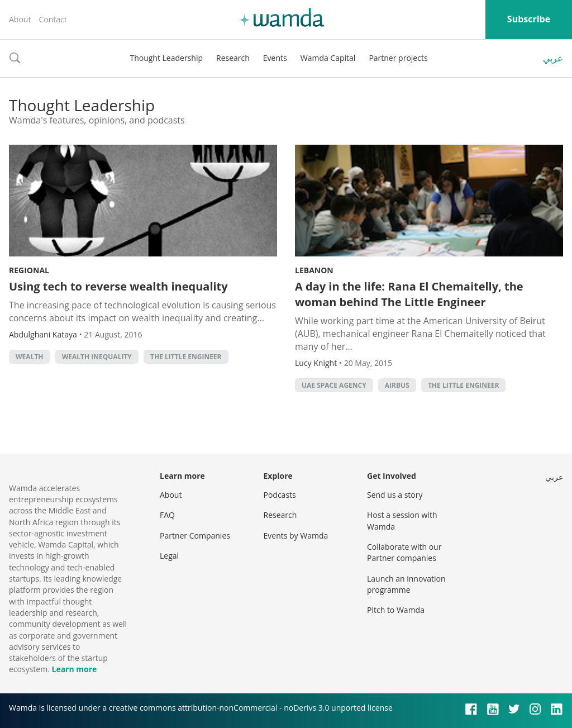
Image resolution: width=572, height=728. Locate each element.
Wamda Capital (328, 58)
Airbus (397, 385)
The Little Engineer (186, 357)
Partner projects (398, 58)
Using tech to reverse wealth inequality (118, 286)
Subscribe (529, 19)
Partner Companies (195, 536)
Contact (53, 19)
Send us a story (395, 495)
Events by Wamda (296, 536)
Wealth (30, 357)
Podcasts (280, 495)
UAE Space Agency (334, 385)
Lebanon (314, 270)
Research (233, 58)
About (20, 19)
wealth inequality (97, 357)
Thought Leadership (166, 58)
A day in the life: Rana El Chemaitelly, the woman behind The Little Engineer (409, 294)
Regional (29, 270)
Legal (169, 556)
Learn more (74, 669)
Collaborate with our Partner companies (404, 552)
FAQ (167, 515)
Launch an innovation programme (406, 584)
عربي (553, 58)
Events (275, 58)
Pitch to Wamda (396, 610)
